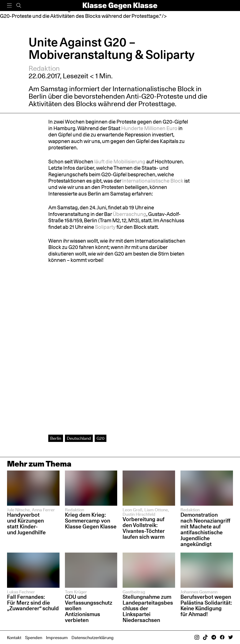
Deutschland (79, 438)
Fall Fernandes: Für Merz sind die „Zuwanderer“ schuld (33, 603)
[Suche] (19, 6)
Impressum (57, 637)
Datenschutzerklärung (92, 637)
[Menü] (9, 6)
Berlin (56, 438)
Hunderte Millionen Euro (149, 128)
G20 (101, 438)
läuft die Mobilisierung (120, 162)
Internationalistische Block (154, 89)
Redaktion (44, 68)
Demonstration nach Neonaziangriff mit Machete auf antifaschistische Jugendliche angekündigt (205, 529)
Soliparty (105, 227)
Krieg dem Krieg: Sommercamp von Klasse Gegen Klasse (91, 521)
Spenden (34, 637)
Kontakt (14, 637)
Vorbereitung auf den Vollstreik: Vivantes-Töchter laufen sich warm (144, 528)
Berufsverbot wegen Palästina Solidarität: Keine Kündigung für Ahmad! (206, 606)
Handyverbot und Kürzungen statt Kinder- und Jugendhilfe (26, 523)
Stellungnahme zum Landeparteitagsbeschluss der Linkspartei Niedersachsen (148, 608)
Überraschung (129, 214)
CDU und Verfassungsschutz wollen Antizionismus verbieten (89, 608)
